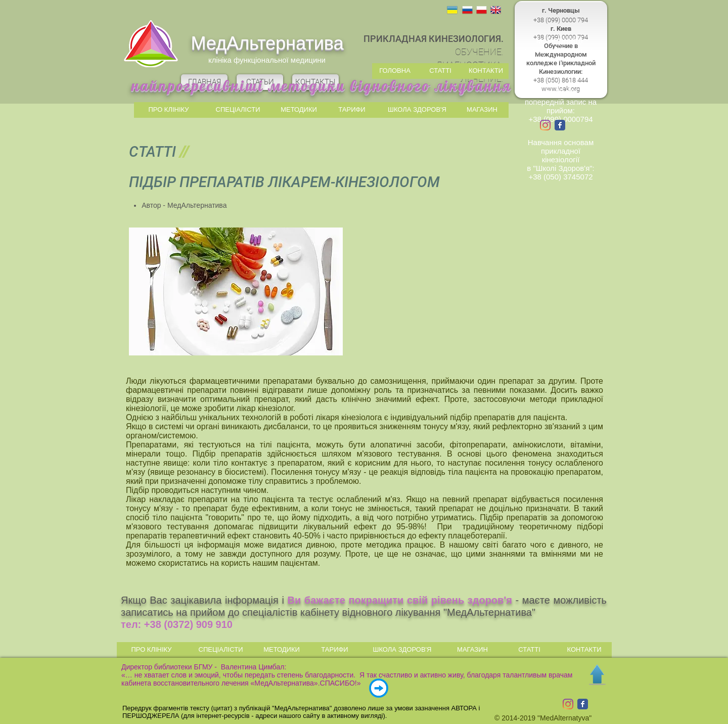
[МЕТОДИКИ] (299, 110)
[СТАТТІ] (440, 71)
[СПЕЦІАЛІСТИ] (238, 110)
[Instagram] (545, 125)
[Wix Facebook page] (560, 125)
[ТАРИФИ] (352, 110)
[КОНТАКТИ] (486, 71)
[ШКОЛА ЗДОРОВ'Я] (417, 110)
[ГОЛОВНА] (395, 71)
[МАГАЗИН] (482, 110)
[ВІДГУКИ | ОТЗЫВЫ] (379, 688)
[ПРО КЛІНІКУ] (169, 110)
